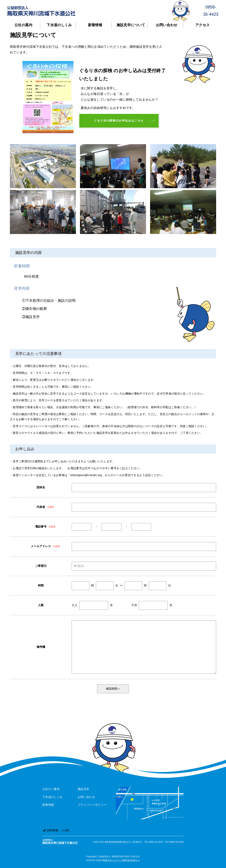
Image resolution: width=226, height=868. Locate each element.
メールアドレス (41, 546)
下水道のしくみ (59, 25)
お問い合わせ (167, 25)
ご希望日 (41, 566)
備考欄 (41, 647)
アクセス (202, 25)
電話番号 (41, 527)
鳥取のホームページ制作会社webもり (121, 860)
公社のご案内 (51, 789)
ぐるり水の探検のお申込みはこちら (119, 121)
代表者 (41, 507)
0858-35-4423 (197, 11)
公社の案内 (23, 25)
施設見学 (83, 789)
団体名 (41, 487)
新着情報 (95, 25)
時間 (41, 585)
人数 (41, 605)
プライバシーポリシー (92, 805)
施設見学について (131, 25)
